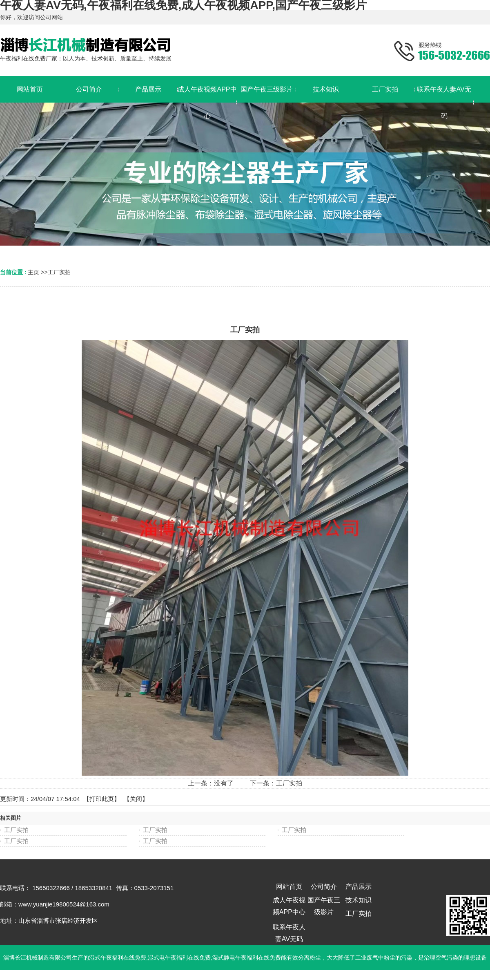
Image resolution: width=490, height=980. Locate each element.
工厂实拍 (59, 272)
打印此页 (102, 799)
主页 (33, 272)
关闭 (136, 799)
